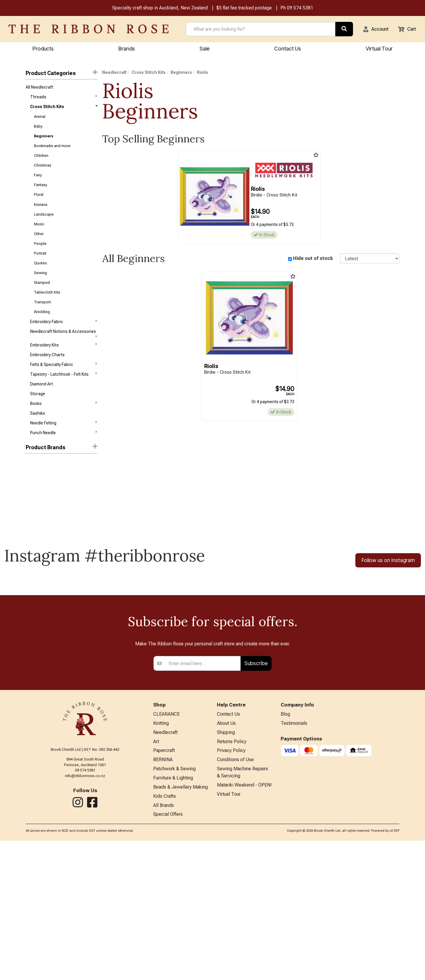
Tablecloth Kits (47, 310)
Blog (285, 847)
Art (156, 876)
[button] (372, 30)
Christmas (43, 173)
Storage (38, 419)
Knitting (161, 857)
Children (41, 162)
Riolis (31, 513)
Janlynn (33, 502)
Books (64, 429)
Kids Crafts (165, 934)
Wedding (42, 331)
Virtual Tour (229, 932)
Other (39, 247)
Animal (40, 120)
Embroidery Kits (64, 366)
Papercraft (164, 886)
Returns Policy (232, 876)
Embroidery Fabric (64, 341)
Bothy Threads (39, 492)
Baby (38, 131)
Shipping (226, 866)
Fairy (38, 184)
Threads (64, 99)
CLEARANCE (166, 847)
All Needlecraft (39, 88)
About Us (226, 857)
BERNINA (163, 895)
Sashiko (38, 440)
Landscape (44, 226)
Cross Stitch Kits (64, 110)
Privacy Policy (231, 886)
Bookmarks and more (52, 152)
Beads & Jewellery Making (180, 925)
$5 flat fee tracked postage (244, 8)
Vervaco (33, 523)
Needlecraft (114, 73)
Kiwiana (41, 215)
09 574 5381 (300, 8)
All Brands (164, 944)
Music (39, 236)
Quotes (40, 278)
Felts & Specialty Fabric (64, 387)
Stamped (42, 299)
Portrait (40, 268)
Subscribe (256, 796)
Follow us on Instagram (388, 589)
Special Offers (168, 954)
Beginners (44, 141)
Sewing (40, 289)
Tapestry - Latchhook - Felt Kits (64, 398)
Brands (127, 49)
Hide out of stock (313, 259)
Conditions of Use (235, 895)
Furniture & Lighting (173, 915)
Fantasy (41, 194)
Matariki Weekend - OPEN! (244, 923)
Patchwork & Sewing (174, 905)
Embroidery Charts (47, 377)
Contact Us (288, 49)
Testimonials (294, 857)
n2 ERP (394, 970)
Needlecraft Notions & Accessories (64, 354)
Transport (42, 321)
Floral (39, 205)
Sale (205, 49)
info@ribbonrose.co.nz (85, 908)
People (40, 257)
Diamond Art (41, 408)
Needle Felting (64, 450)
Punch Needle (64, 461)
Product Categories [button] (62, 74)
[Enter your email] (203, 796)
